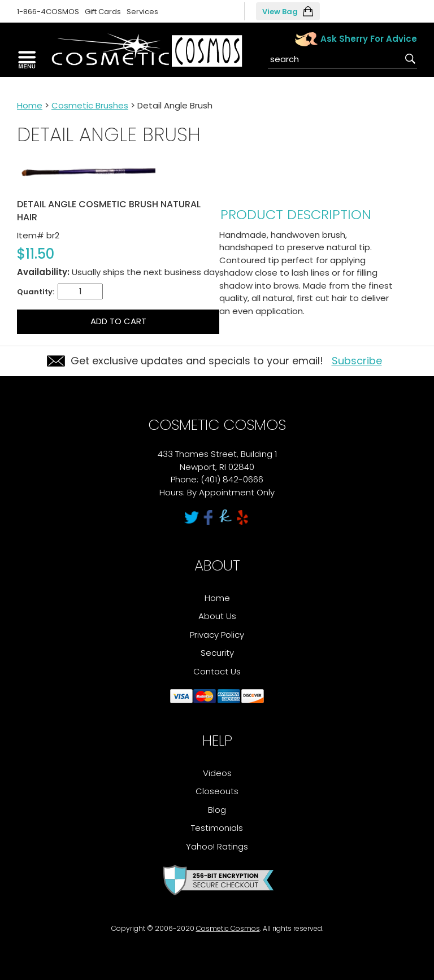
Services (142, 12)
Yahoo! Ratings (217, 846)
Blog (217, 810)
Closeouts (217, 791)
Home (30, 105)
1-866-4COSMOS (48, 12)
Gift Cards (103, 12)
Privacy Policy (217, 635)
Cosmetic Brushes (90, 105)
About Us (217, 616)
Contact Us (217, 671)
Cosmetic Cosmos (228, 928)
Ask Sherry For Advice (369, 39)
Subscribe (357, 361)
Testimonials (217, 828)
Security (217, 653)
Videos (217, 773)
